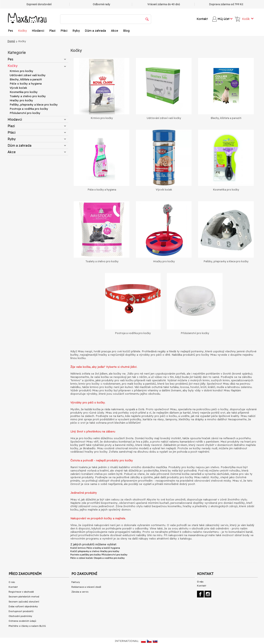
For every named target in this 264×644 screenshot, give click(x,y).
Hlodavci (38, 31)
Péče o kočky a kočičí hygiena (103, 548)
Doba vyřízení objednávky (23, 606)
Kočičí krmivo (78, 548)
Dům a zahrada (95, 31)
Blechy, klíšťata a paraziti (26, 79)
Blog (126, 31)
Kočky (22, 31)
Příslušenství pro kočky (25, 113)
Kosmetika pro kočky (24, 92)
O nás (12, 582)
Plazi (52, 31)
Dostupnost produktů (21, 611)
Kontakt (202, 19)
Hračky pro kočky (21, 100)
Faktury (76, 582)
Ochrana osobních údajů (22, 621)
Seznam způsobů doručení (24, 602)
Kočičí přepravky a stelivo (85, 551)
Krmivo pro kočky (21, 71)
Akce (115, 31)
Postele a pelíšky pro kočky (86, 555)
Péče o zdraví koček (82, 558)
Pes (10, 31)
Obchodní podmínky (20, 616)
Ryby (76, 31)
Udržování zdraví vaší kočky (28, 75)
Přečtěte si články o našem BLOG (27, 626)
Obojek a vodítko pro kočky (109, 558)
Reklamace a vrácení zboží (86, 587)
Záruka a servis (80, 592)
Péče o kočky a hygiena (26, 84)
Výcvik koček (18, 88)
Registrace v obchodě (21, 592)
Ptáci (64, 31)
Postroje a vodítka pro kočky (29, 109)
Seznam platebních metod (24, 597)
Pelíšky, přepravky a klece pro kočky (34, 105)
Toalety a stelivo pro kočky (28, 96)
